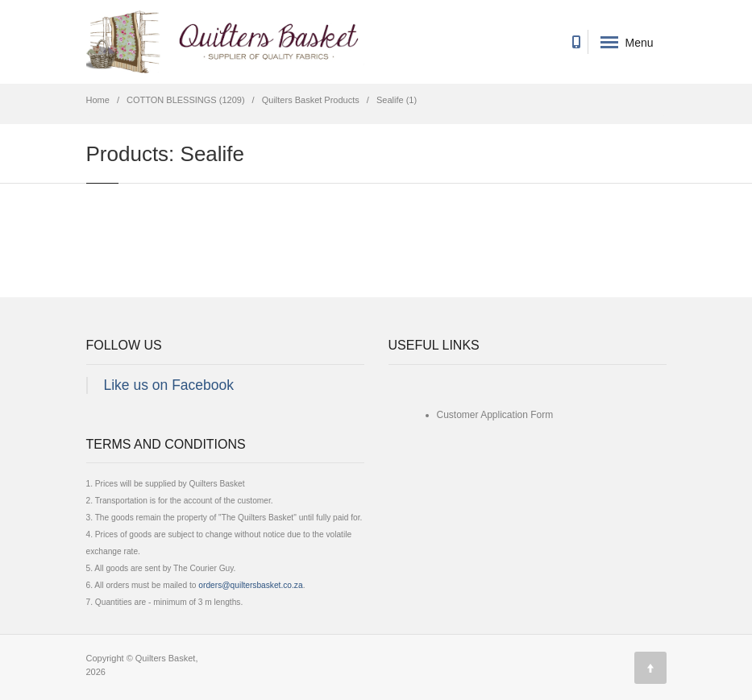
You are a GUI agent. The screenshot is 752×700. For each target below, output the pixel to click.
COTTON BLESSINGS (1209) (186, 100)
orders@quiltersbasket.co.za (250, 585)
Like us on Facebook (169, 385)
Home (98, 100)
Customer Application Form (495, 415)
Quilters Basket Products (311, 100)
